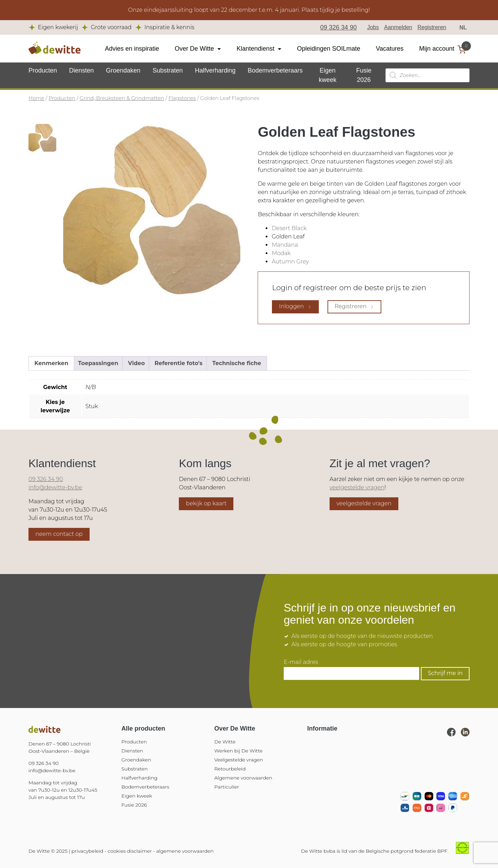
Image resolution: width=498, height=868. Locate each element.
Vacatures (390, 49)
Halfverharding (215, 70)
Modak (281, 253)
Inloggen (295, 306)
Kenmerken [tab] (51, 363)
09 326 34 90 (338, 27)
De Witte (225, 742)
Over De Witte (194, 49)
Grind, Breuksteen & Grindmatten (122, 98)
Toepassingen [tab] (98, 363)
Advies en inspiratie (132, 49)
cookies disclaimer (130, 851)
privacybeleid (88, 851)
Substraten (168, 70)
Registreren (432, 27)
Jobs (373, 27)
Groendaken (123, 70)
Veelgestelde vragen (239, 760)
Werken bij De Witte (238, 751)
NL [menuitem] (463, 27)
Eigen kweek (137, 796)
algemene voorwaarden (185, 851)
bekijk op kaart (206, 503)
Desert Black (289, 228)
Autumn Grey (290, 262)
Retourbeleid (230, 769)
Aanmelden (398, 27)
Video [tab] (136, 363)
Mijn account (437, 49)
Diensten (81, 70)
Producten (43, 70)
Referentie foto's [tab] (179, 363)
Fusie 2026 (134, 805)
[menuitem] (463, 28)
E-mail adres (301, 662)
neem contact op (59, 534)
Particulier (227, 787)
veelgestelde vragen (357, 487)
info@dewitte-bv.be (55, 487)
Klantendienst (255, 49)
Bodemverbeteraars (275, 70)
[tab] (42, 138)
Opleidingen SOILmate (329, 49)
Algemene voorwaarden (243, 778)
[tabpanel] (152, 212)
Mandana (285, 245)
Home (36, 98)
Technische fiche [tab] (237, 363)
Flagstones (182, 98)
